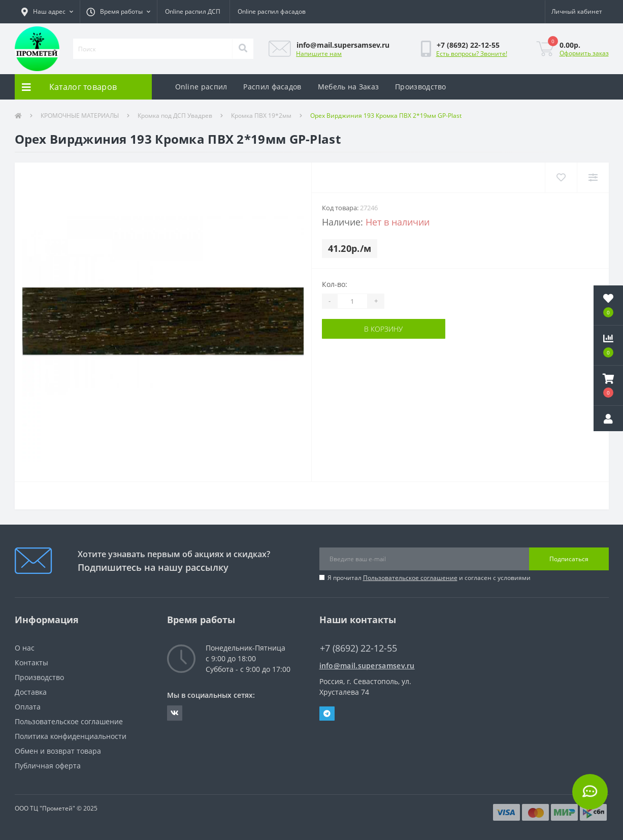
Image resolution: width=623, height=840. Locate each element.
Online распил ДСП (193, 11)
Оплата (28, 707)
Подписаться (569, 559)
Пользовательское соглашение (410, 578)
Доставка (31, 692)
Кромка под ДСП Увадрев (175, 116)
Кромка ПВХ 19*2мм (261, 116)
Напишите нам (319, 54)
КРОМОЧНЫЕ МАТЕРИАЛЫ (80, 116)
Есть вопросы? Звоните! (472, 54)
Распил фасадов (272, 87)
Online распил (201, 87)
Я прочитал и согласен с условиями (429, 578)
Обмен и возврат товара (58, 751)
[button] (47, 12)
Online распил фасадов (272, 11)
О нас (25, 648)
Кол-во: (335, 284)
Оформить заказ (584, 53)
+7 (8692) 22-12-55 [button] (358, 648)
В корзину (383, 329)
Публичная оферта (48, 766)
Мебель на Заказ (349, 87)
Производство (421, 87)
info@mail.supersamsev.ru (367, 666)
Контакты (31, 663)
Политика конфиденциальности (71, 736)
